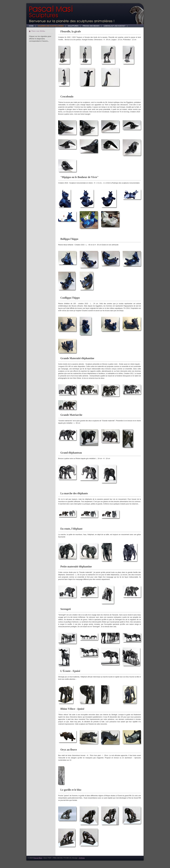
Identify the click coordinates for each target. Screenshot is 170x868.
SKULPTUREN (74, 26)
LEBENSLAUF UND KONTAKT (115, 26)
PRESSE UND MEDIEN (92, 26)
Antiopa (82, 858)
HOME (32, 26)
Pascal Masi (38, 858)
